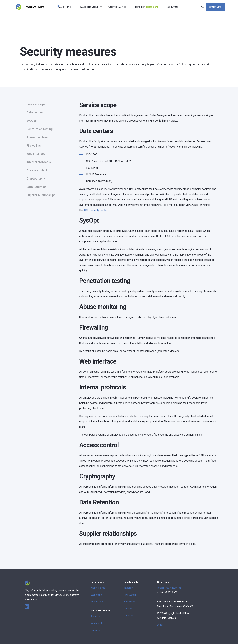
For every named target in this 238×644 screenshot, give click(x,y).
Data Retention (37, 187)
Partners (95, 630)
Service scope (36, 104)
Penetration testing (40, 129)
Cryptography (36, 179)
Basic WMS (130, 602)
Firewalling (34, 145)
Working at (96, 623)
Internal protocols (39, 162)
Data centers (35, 112)
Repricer (128, 609)
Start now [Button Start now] (215, 7)
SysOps (31, 121)
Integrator (129, 588)
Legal (160, 625)
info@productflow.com (169, 588)
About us (96, 616)
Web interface (36, 154)
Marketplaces (98, 588)
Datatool (128, 616)
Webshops (96, 595)
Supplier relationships (41, 195)
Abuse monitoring (38, 137)
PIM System (130, 595)
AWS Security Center (95, 210)
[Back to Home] (30, 7)
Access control (37, 170)
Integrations (97, 602)
